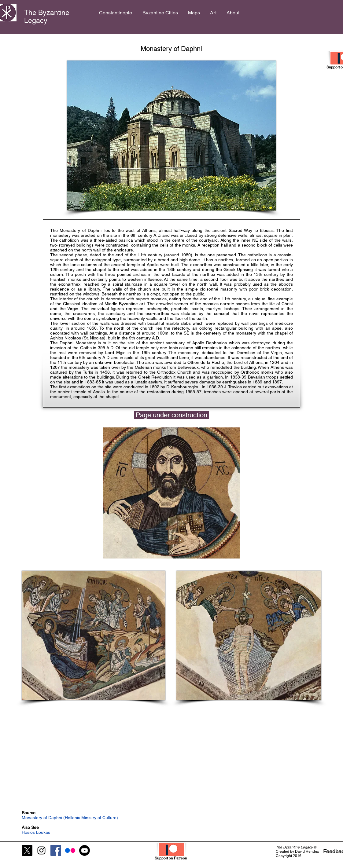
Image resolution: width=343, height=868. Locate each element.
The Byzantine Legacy (47, 16)
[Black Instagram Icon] (41, 850)
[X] (27, 850)
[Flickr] (70, 850)
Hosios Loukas (36, 832)
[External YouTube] (171, 758)
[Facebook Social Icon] (56, 850)
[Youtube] (85, 850)
